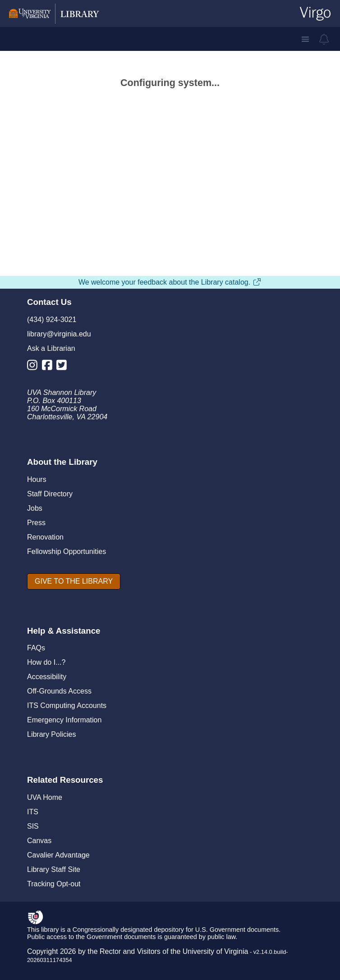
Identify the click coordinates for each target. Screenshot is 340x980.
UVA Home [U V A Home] (45, 797)
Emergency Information (64, 720)
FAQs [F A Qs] (36, 648)
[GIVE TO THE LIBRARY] (74, 581)
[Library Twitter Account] (64, 367)
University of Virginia (216, 951)
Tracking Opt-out (54, 884)
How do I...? (46, 662)
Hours (37, 479)
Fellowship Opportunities (67, 551)
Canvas (39, 841)
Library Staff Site (54, 869)
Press (36, 523)
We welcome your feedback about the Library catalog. (170, 282)
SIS (33, 826)
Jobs (35, 508)
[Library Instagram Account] (34, 367)
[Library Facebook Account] (49, 367)
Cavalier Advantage (58, 855)
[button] (305, 39)
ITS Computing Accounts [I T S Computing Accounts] (67, 706)
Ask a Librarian (51, 348)
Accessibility (47, 677)
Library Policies (51, 734)
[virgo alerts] (324, 39)
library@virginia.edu (59, 334)
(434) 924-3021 (52, 320)
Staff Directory (50, 494)
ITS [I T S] (33, 812)
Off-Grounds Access (59, 691)
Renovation (45, 537)
